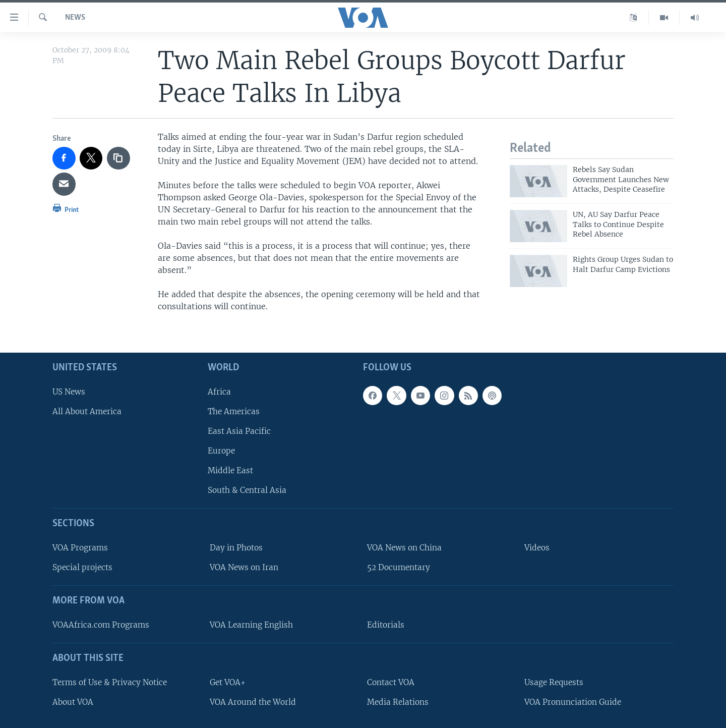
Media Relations (398, 702)
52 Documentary (399, 567)
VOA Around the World (253, 702)
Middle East (230, 470)
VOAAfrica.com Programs (101, 625)
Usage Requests (554, 682)
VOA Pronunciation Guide (573, 702)
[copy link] (118, 158)
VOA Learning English (251, 625)
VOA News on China (404, 548)
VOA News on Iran (244, 567)
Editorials (386, 625)
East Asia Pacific (239, 431)
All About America (87, 411)
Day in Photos (236, 548)
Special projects (82, 567)
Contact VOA (391, 682)
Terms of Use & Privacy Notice (110, 682)
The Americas (234, 411)
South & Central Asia (247, 490)
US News (69, 391)
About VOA (73, 702)
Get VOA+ (228, 682)
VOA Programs (80, 548)
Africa (219, 391)
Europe (221, 451)
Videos (537, 548)
